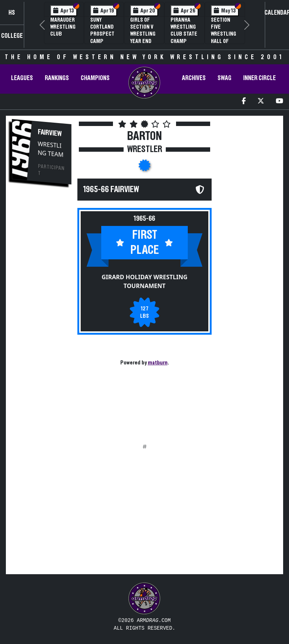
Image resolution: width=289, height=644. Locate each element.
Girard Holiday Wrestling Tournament (144, 281)
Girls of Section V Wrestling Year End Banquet (143, 34)
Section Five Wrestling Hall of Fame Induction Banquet (224, 41)
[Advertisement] (42, 316)
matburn (158, 363)
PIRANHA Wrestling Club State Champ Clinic (184, 34)
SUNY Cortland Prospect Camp (102, 30)
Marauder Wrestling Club (63, 27)
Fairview (50, 133)
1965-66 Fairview (111, 190)
